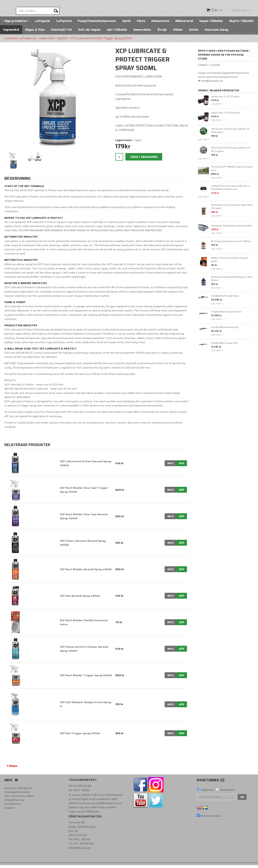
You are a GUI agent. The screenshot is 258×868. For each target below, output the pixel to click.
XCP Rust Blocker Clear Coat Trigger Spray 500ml (84, 493)
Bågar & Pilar (35, 32)
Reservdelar (142, 32)
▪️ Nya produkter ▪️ (16, 24)
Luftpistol (64, 24)
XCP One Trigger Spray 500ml (80, 736)
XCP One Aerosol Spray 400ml (80, 599)
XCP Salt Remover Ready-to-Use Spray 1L (85, 707)
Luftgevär (43, 24)
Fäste (141, 24)
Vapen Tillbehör (211, 24)
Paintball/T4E (61, 32)
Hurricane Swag (216, 32)
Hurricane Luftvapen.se (20, 41)
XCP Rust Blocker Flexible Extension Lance (84, 625)
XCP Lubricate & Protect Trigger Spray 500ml (101, 41)
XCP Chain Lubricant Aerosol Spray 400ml (83, 546)
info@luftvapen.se (107, 806)
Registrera (207, 793)
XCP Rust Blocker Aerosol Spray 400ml (86, 572)
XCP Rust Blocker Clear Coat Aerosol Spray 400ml (84, 519)
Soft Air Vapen (89, 32)
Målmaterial (184, 24)
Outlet (194, 32)
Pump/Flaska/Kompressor (97, 24)
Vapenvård (11, 32)
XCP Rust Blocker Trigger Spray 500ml (86, 678)
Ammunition (160, 24)
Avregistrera (228, 793)
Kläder (178, 32)
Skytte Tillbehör (241, 24)
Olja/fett (62, 41)
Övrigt (162, 32)
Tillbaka (12, 769)
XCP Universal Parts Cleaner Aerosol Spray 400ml (84, 652)
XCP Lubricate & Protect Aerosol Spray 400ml (85, 466)
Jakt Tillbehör (117, 32)
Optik (126, 24)
